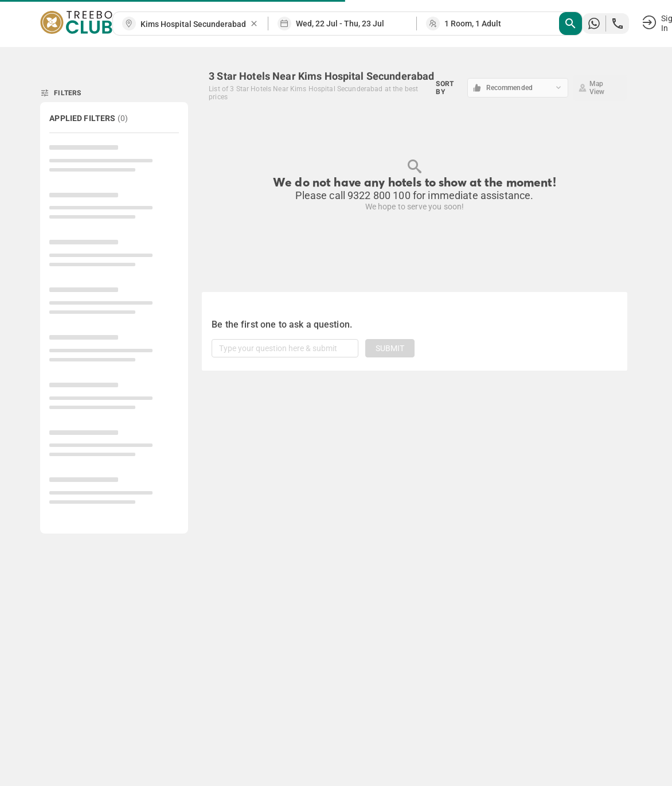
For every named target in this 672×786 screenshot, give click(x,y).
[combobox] (195, 24)
